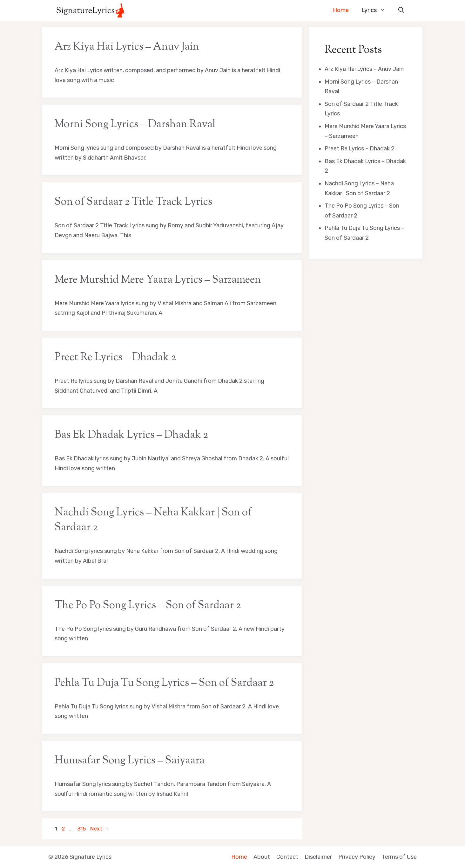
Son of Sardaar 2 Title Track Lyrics (133, 202)
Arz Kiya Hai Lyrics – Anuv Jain (127, 47)
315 (82, 829)
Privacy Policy (357, 857)
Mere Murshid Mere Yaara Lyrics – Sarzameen (158, 280)
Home (341, 10)
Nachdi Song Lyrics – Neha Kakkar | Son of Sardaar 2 (153, 520)
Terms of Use (399, 857)
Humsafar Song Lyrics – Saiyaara (130, 761)
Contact (287, 857)
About (262, 857)
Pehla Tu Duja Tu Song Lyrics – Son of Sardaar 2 (164, 683)
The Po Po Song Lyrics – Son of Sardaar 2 (148, 606)
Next (100, 829)
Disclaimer (318, 857)
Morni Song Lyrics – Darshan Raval (135, 125)
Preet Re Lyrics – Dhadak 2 (115, 358)
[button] (401, 10)
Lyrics (377, 10)
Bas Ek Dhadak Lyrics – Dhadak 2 (131, 435)
